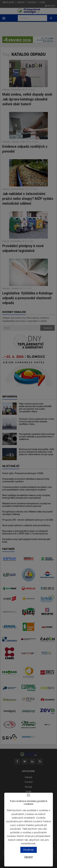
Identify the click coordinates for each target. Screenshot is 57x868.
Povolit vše (29, 850)
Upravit (28, 857)
